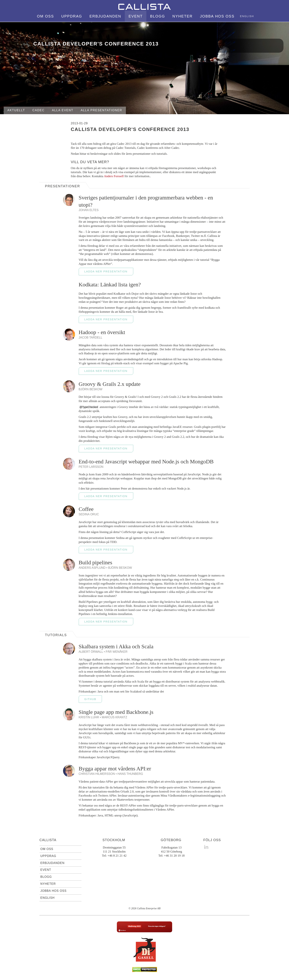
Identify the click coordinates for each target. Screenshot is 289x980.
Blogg (157, 16)
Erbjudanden (105, 16)
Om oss (46, 16)
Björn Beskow (91, 389)
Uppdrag (72, 16)
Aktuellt (16, 110)
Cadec (39, 110)
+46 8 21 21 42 (117, 856)
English (247, 16)
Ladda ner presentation (106, 271)
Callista (48, 840)
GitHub (90, 699)
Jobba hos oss (217, 16)
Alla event (63, 110)
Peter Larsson (91, 467)
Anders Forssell (114, 176)
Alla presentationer (101, 110)
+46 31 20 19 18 (174, 856)
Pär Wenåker (116, 652)
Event (136, 16)
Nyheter (182, 16)
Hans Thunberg (130, 774)
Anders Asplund (92, 568)
